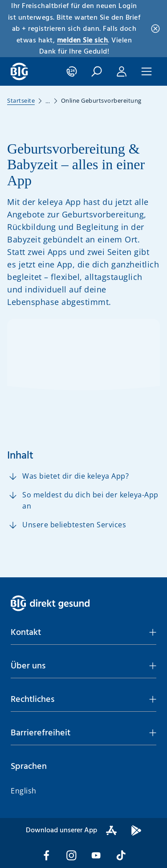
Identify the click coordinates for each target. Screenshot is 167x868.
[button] (97, 71)
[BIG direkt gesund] (19, 71)
